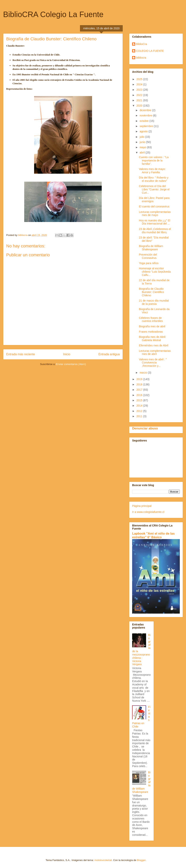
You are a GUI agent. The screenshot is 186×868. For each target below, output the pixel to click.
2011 (140, 416)
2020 (140, 106)
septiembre (147, 126)
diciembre (146, 110)
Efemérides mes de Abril (154, 345)
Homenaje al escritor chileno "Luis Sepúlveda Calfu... (155, 272)
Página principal (142, 506)
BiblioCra (142, 44)
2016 (140, 395)
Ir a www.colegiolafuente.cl (148, 512)
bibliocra (141, 58)
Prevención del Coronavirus (148, 256)
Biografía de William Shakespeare (151, 248)
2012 (140, 411)
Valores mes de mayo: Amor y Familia (152, 171)
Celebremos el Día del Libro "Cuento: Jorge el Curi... (154, 189)
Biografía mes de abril (152, 326)
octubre (144, 121)
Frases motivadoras (151, 332)
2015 (140, 400)
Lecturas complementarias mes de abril (155, 352)
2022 (140, 95)
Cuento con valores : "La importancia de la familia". (154, 160)
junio (143, 142)
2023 (140, 90)
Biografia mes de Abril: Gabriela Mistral (152, 339)
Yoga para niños (149, 263)
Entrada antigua (109, 354)
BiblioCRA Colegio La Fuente (53, 14)
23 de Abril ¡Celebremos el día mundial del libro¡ (155, 231)
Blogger (141, 860)
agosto (144, 131)
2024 (140, 84)
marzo (144, 373)
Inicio (67, 354)
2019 (140, 379)
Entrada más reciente (21, 354)
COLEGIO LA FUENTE (150, 51)
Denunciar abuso (145, 428)
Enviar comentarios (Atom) (71, 364)
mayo (143, 147)
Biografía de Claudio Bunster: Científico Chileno (151, 292)
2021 (140, 100)
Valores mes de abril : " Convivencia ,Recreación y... (153, 363)
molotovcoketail (103, 860)
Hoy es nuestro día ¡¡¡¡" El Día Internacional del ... (155, 222)
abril (142, 153)
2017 (140, 390)
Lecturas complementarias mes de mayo (155, 214)
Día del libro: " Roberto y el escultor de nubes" (154, 179)
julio (142, 137)
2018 (140, 384)
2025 (140, 79)
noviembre (146, 115)
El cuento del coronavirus (154, 206)
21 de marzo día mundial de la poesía (154, 302)
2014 (140, 406)
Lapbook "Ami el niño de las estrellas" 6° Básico (153, 535)
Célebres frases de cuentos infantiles (151, 320)
